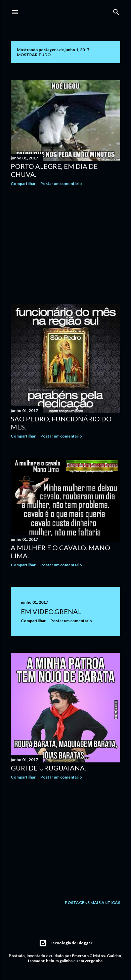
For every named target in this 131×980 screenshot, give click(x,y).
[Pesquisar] (116, 11)
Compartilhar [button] (23, 183)
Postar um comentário (61, 183)
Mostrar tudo (34, 55)
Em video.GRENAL (51, 611)
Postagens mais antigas (93, 902)
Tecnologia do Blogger (66, 943)
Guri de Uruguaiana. (48, 768)
